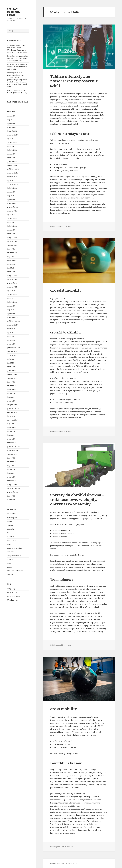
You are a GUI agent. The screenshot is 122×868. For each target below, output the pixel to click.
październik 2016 (13, 447)
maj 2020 (10, 336)
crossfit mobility (66, 290)
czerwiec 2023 (12, 219)
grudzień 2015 (12, 481)
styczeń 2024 (12, 200)
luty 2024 (10, 196)
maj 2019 (10, 359)
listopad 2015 (12, 485)
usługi (9, 567)
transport (11, 559)
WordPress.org (13, 600)
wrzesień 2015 (12, 492)
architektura (12, 514)
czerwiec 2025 (12, 143)
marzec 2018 (12, 393)
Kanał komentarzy (14, 596)
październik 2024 (13, 169)
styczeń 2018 (12, 401)
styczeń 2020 (12, 344)
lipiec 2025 (11, 139)
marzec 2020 (12, 340)
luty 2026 (10, 120)
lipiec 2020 (11, 333)
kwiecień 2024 (12, 188)
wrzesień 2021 (12, 283)
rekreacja (11, 552)
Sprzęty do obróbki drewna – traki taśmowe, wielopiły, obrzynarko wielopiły (77, 499)
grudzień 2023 (12, 203)
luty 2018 (10, 397)
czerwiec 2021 (12, 295)
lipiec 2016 (11, 458)
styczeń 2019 (12, 367)
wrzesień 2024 (12, 173)
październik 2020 (13, 321)
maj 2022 (10, 257)
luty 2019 (10, 363)
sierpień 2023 (12, 211)
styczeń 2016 (12, 477)
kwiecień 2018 (12, 390)
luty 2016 (10, 473)
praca (9, 544)
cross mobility (64, 709)
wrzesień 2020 (12, 325)
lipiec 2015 (11, 496)
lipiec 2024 (11, 181)
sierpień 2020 (12, 329)
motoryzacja (12, 540)
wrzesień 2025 (12, 135)
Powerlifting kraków (66, 763)
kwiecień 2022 (12, 260)
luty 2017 (10, 435)
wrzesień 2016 (12, 450)
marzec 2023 (12, 230)
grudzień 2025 (12, 127)
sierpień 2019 (12, 352)
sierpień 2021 (12, 287)
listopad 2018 (12, 374)
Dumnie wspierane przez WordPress (64, 863)
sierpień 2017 (12, 412)
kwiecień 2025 (12, 150)
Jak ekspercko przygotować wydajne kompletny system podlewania (17, 67)
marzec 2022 (12, 264)
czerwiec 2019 (12, 355)
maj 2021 (10, 298)
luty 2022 (10, 268)
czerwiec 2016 (12, 462)
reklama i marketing (15, 548)
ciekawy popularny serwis (14, 12)
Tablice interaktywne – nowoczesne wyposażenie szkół (74, 81)
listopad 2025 (12, 131)
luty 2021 (10, 310)
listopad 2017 (12, 405)
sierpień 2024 (12, 177)
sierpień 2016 (12, 454)
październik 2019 (13, 348)
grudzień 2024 (12, 162)
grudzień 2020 (12, 317)
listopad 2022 (12, 238)
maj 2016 (10, 466)
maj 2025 (10, 146)
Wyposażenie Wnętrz (15, 571)
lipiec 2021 (11, 291)
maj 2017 (10, 424)
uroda (9, 563)
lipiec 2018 (11, 382)
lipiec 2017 (11, 416)
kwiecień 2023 (12, 226)
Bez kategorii (12, 518)
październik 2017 (13, 409)
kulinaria (10, 537)
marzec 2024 (12, 192)
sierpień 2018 (12, 378)
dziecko (10, 525)
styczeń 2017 (12, 439)
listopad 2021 (12, 276)
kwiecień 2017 (12, 428)
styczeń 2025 (12, 158)
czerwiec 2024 (12, 184)
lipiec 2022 (11, 249)
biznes (9, 521)
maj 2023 (10, 222)
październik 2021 (13, 279)
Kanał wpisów (12, 592)
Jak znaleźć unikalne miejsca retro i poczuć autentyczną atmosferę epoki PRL (18, 58)
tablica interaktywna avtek (71, 134)
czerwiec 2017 (12, 420)
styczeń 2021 (12, 314)
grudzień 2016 (12, 443)
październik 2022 (13, 241)
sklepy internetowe (14, 556)
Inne (9, 533)
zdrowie (10, 575)
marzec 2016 (12, 469)
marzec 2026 (12, 116)
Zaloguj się (11, 589)
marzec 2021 (12, 306)
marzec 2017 (12, 431)
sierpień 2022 (12, 245)
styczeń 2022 (12, 272)
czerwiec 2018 (12, 386)
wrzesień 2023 (12, 207)
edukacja (10, 529)
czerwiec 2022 (12, 253)
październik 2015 (13, 488)
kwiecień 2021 (12, 302)
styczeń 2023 (12, 234)
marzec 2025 (12, 154)
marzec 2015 (12, 500)
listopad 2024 (12, 165)
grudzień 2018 (12, 371)
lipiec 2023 (11, 215)
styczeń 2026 (12, 124)
